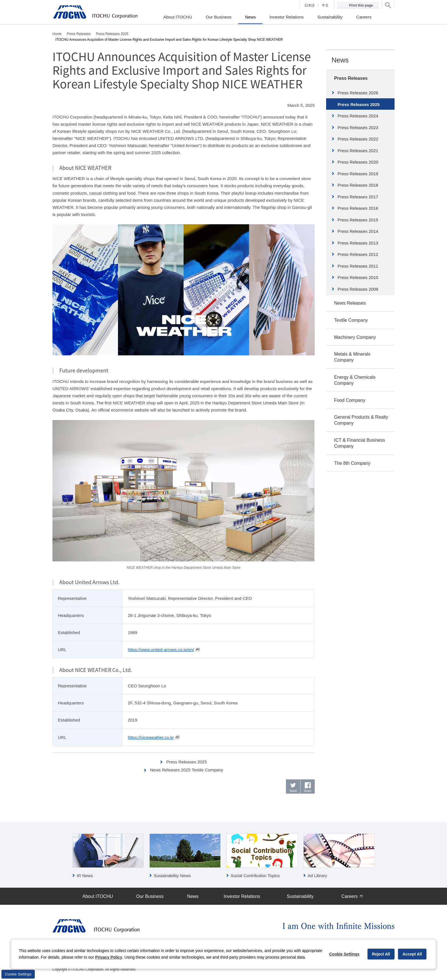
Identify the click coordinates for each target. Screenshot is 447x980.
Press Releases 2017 (358, 197)
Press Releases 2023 (358, 128)
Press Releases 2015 (358, 220)
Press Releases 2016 (358, 208)
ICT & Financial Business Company (359, 443)
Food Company (350, 400)
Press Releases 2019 (358, 174)
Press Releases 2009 (358, 289)
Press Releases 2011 (358, 266)
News (340, 60)
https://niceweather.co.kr (151, 737)
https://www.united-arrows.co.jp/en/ (161, 650)
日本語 (310, 5)
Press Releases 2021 (358, 151)
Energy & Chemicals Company (355, 380)
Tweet (293, 791)
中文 (325, 5)
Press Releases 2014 (358, 231)
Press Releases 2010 (358, 277)
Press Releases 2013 (358, 243)
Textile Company (351, 320)
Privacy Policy (109, 957)
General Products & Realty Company (361, 420)
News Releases (350, 303)
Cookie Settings (18, 974)
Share (308, 791)
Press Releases (351, 78)
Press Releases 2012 (358, 254)
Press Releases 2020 (358, 162)
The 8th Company (352, 463)
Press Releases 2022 (358, 139)
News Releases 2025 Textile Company (187, 770)
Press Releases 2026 (358, 93)
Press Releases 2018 (358, 185)
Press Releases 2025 (187, 762)
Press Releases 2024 (358, 116)
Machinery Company (355, 337)
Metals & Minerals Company (352, 357)
